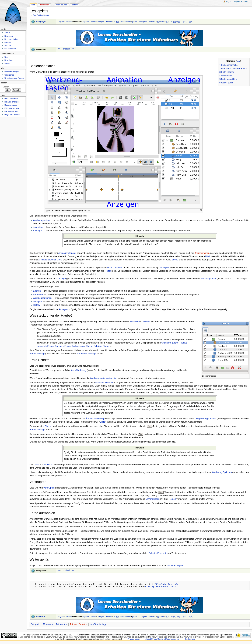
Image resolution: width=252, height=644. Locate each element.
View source (62, 5)
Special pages (11, 105)
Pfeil (207, 257)
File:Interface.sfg (167, 585)
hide (238, 61)
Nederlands (126, 22)
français (101, 22)
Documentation (11, 39)
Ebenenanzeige (37, 354)
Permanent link (11, 111)
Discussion (44, 5)
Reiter (108, 271)
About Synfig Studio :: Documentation (162, 640)
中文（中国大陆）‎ (173, 22)
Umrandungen (152, 500)
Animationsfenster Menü (50, 260)
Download (9, 36)
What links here (11, 99)
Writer (7, 63)
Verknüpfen (49, 489)
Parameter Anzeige (86, 354)
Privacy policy (134, 640)
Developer (9, 60)
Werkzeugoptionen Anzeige (104, 379)
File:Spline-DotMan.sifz (160, 588)
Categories (36, 625)
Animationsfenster (67, 253)
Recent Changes (12, 72)
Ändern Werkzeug (95, 419)
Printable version (12, 108)
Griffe (102, 423)
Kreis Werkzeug (78, 371)
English (61, 22)
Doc (33, 5)
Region (172, 500)
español (86, 22)
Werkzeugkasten (41, 220)
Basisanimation (202, 253)
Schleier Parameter (158, 554)
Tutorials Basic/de (79, 625)
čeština (69, 22)
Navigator (38, 302)
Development (10, 49)
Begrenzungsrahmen (206, 419)
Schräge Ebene (101, 347)
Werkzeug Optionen (222, 473)
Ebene (175, 260)
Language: (41, 22)
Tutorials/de (62, 625)
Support (8, 45)
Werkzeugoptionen (42, 299)
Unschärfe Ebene (170, 343)
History (36, 306)
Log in (229, 1)
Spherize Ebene (63, 347)
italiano (109, 22)
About (7, 33)
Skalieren (49, 465)
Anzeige (62, 279)
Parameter (38, 295)
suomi (93, 22)
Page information (12, 115)
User (6, 57)
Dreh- (36, 465)
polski (135, 22)
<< (59, 49)
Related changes (12, 102)
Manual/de (48, 625)
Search (4, 83)
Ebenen (37, 291)
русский (161, 22)
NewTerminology (98, 625)
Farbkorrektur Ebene (82, 347)
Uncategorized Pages (14, 78)
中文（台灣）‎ (188, 22)
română (152, 22)
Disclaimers (190, 640)
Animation (38, 227)
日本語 (116, 22)
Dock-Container (115, 268)
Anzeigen (38, 231)
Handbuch (66, 49)
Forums (8, 42)
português (143, 22)
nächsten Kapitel (175, 567)
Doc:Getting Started (41, 15)
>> (73, 49)
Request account (241, 1)
